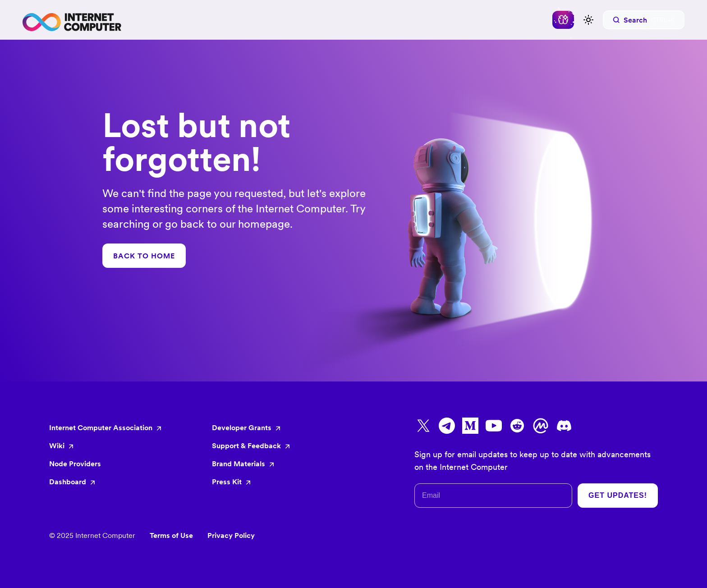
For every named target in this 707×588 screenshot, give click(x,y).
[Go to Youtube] (494, 426)
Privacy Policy (231, 535)
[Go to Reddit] (517, 426)
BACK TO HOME (144, 256)
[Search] (644, 20)
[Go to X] (423, 426)
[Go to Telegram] (447, 426)
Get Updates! (618, 495)
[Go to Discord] (564, 426)
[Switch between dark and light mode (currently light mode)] (588, 20)
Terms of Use (171, 535)
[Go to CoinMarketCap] (541, 426)
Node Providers (75, 464)
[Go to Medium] (470, 426)
